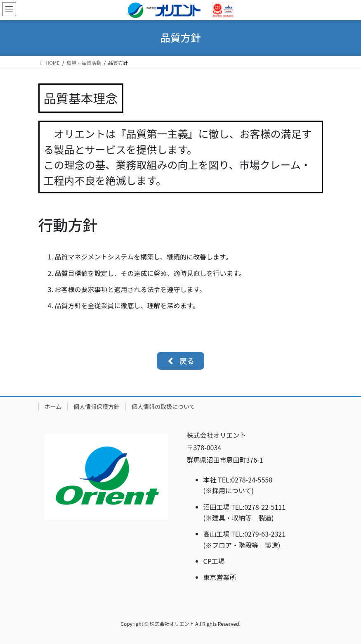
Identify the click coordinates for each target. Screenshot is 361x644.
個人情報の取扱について (163, 406)
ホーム (53, 406)
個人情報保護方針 (97, 406)
